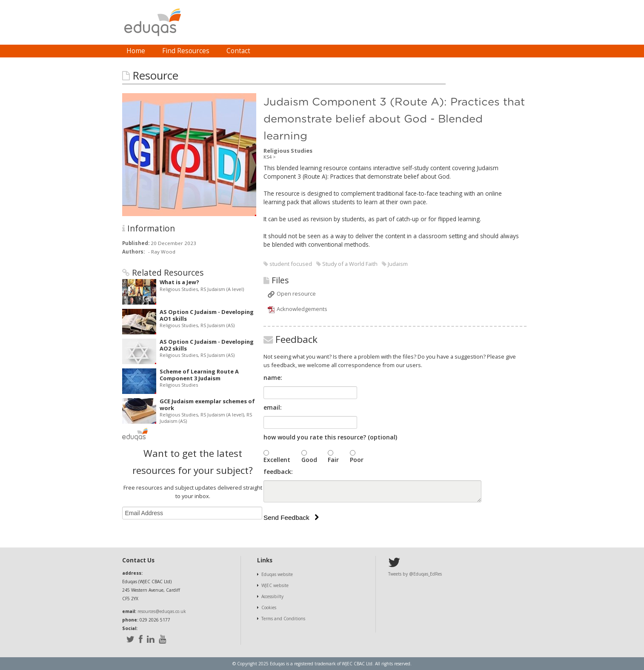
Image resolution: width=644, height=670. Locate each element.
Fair (333, 460)
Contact (238, 51)
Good (309, 460)
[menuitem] (136, 51)
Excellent (277, 460)
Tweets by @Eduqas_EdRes (415, 574)
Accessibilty (272, 596)
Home (136, 51)
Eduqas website (277, 574)
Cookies (269, 607)
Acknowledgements (302, 309)
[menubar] (188, 51)
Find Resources (186, 51)
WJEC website (275, 585)
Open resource (296, 294)
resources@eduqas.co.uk (162, 611)
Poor (357, 460)
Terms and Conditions (283, 619)
